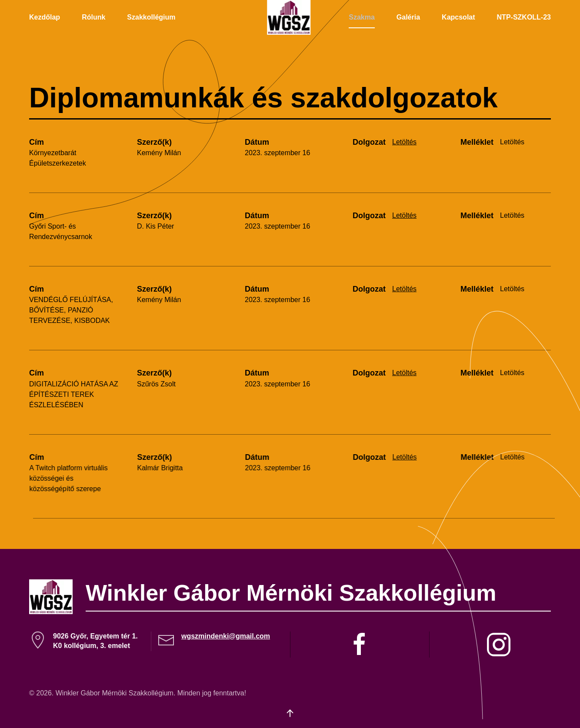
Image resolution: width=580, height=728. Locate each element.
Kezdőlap (45, 17)
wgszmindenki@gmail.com (226, 636)
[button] (290, 713)
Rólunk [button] (93, 17)
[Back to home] (290, 17)
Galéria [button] (408, 17)
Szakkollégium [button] (151, 17)
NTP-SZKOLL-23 (524, 17)
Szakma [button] (362, 17)
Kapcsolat (458, 17)
